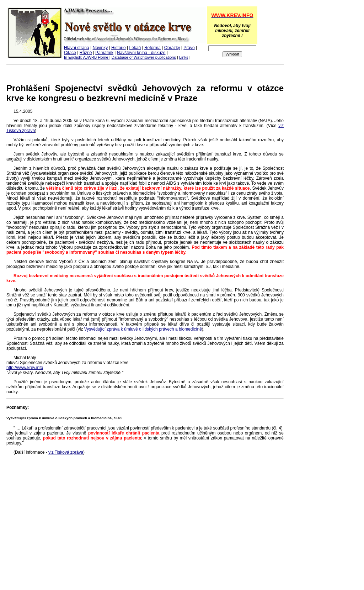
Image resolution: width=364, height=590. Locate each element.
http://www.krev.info (25, 368)
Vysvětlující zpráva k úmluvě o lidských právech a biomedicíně (143, 329)
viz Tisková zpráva (66, 452)
